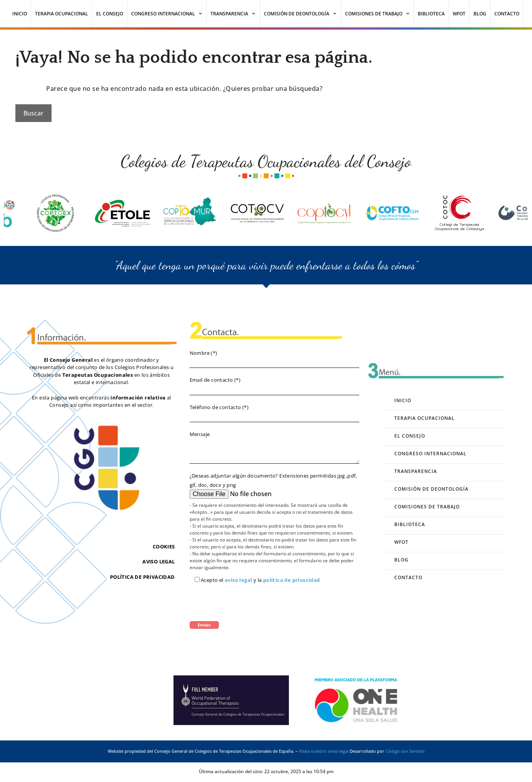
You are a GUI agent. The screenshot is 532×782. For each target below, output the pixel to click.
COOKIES (164, 546)
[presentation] (248, 602)
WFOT (459, 14)
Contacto (507, 14)
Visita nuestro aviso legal (324, 751)
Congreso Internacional (169, 14)
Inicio (20, 14)
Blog (480, 14)
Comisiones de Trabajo (379, 14)
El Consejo (110, 14)
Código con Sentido (405, 751)
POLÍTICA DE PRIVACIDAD (143, 577)
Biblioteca (431, 14)
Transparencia (235, 14)
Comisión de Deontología (302, 14)
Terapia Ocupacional (62, 14)
